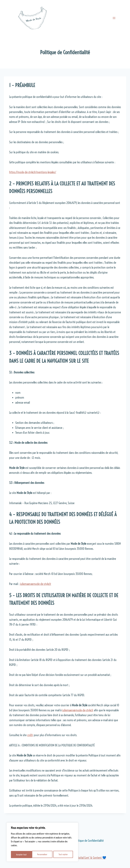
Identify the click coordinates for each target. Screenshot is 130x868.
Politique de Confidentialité (89, 841)
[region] (42, 843)
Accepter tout (63, 855)
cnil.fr (30, 735)
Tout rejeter (42, 855)
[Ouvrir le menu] (114, 18)
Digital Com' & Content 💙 (91, 858)
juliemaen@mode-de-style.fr (36, 584)
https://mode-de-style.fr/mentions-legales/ (33, 172)
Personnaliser (21, 855)
